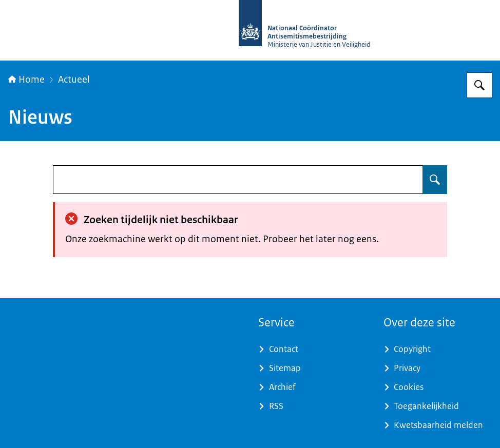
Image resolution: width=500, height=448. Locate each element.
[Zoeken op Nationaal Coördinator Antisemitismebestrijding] (479, 85)
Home (26, 80)
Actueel (74, 80)
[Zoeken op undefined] (435, 180)
